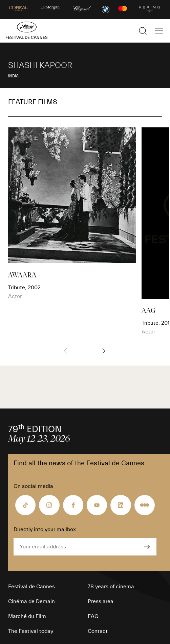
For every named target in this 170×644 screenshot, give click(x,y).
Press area (101, 601)
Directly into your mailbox (45, 529)
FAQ (93, 616)
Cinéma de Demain (31, 601)
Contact (98, 631)
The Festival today (31, 631)
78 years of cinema (111, 587)
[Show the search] (143, 31)
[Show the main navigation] (159, 31)
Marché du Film (27, 616)
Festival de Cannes (31, 587)
